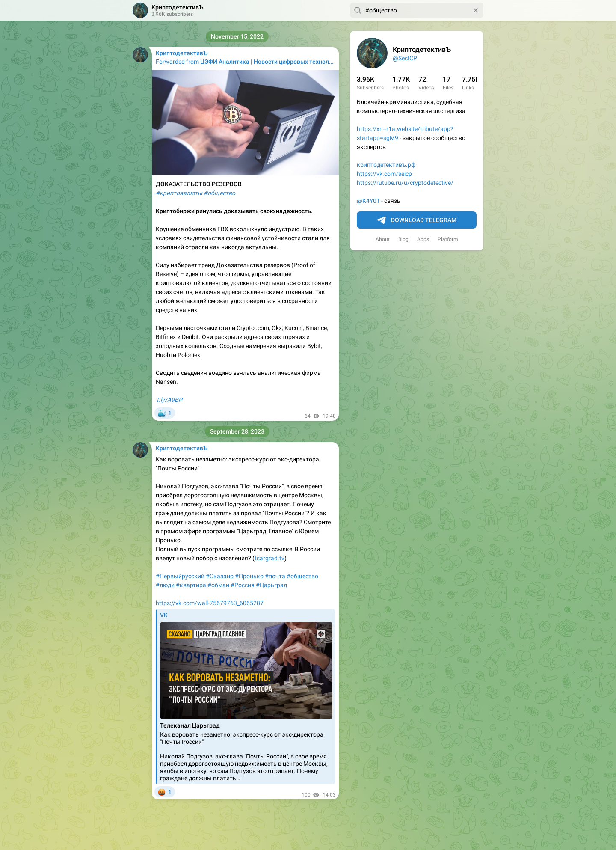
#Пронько (249, 576)
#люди (165, 585)
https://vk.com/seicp (384, 174)
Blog (403, 239)
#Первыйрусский (180, 576)
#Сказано (220, 576)
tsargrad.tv (269, 558)
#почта (275, 576)
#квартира (191, 585)
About (383, 239)
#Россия (243, 585)
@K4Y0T (368, 201)
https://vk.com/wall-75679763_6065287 (210, 603)
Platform (448, 239)
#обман (218, 585)
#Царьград (271, 585)
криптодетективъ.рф (386, 165)
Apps (423, 239)
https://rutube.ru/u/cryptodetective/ (405, 183)
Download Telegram (417, 220)
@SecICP (405, 58)
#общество (302, 576)
